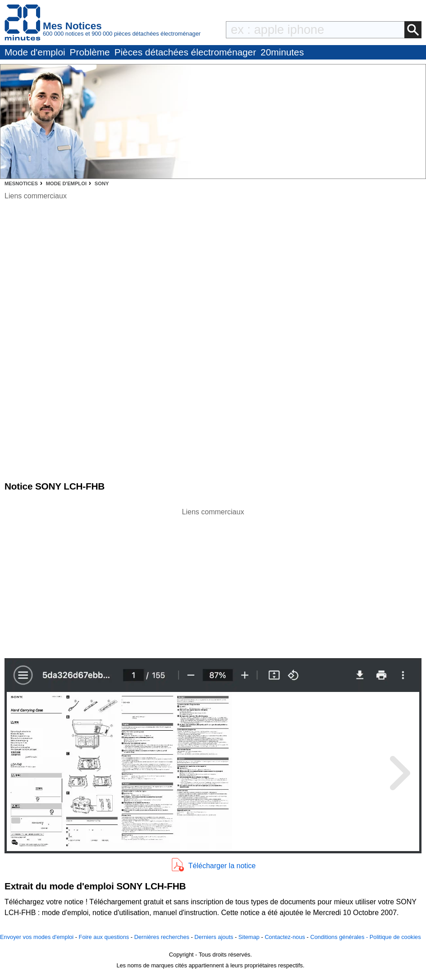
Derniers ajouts (214, 937)
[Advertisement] (213, 581)
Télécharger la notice (222, 866)
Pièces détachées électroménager (185, 52)
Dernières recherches (162, 937)
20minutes (282, 52)
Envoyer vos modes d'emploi (37, 937)
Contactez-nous (285, 937)
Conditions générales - (340, 937)
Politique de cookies (395, 937)
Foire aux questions (104, 937)
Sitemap (249, 937)
